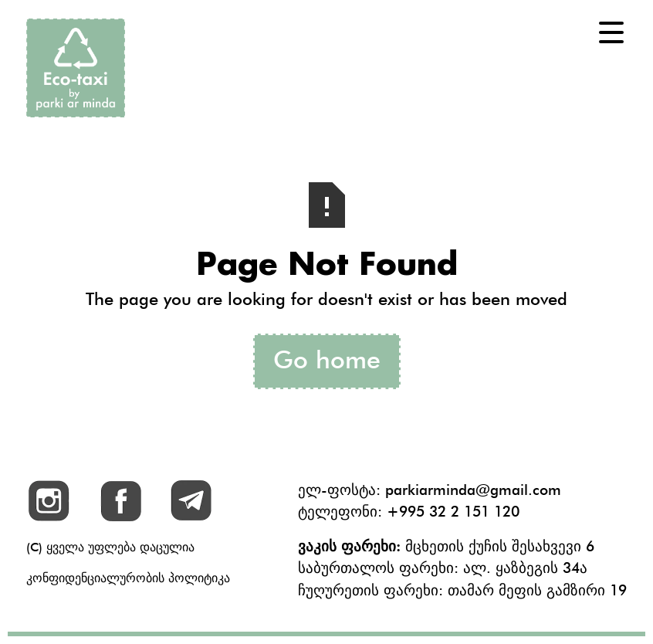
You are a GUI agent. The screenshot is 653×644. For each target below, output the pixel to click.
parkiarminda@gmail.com (473, 490)
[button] (611, 32)
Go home (327, 359)
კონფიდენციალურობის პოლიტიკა (128, 578)
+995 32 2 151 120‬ (453, 511)
